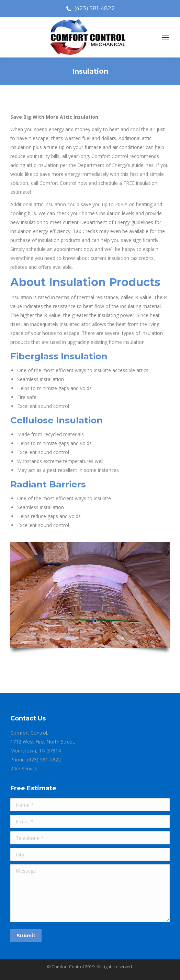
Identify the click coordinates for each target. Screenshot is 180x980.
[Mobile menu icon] (166, 38)
